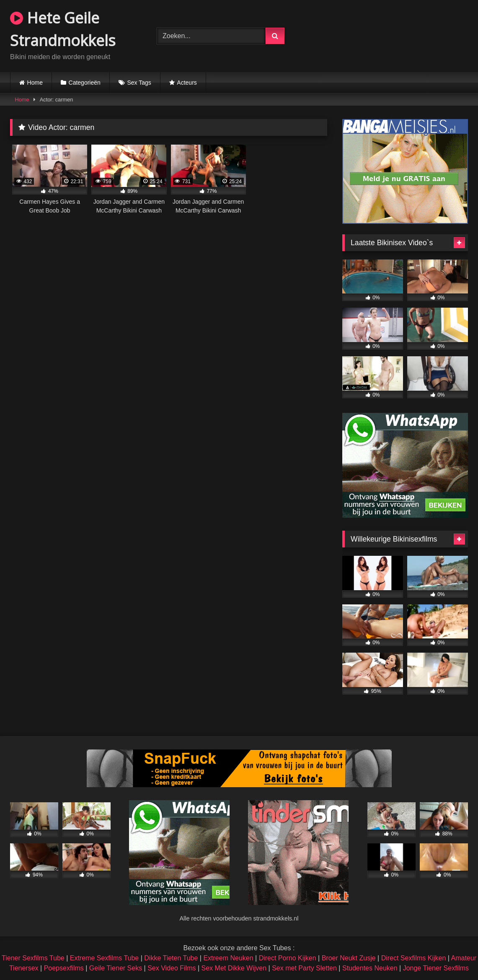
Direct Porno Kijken (288, 958)
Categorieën (85, 83)
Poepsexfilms (64, 968)
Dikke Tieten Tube (171, 958)
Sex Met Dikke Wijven (234, 968)
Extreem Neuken (228, 958)
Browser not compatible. (390, 35)
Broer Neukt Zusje (349, 958)
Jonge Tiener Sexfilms (436, 968)
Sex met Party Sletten (304, 968)
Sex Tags (139, 83)
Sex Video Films (172, 968)
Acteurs (187, 83)
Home (35, 83)
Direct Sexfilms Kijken (414, 958)
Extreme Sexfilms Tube (105, 958)
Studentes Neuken (370, 968)
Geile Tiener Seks (116, 968)
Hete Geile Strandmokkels (63, 29)
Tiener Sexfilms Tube (33, 958)
